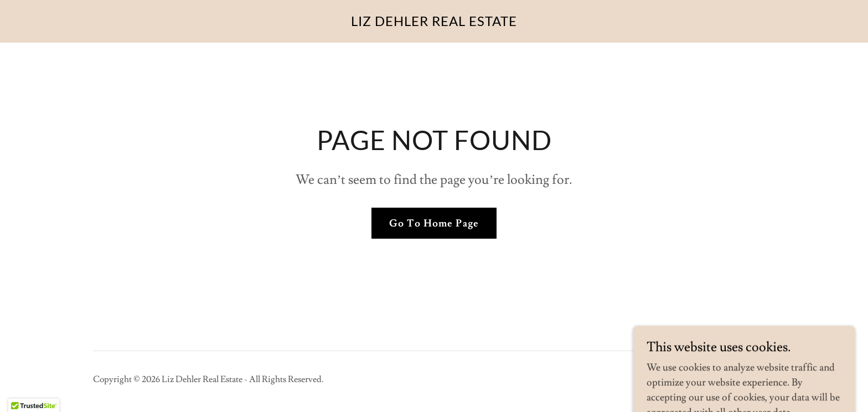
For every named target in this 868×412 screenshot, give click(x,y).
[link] (434, 23)
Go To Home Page (434, 223)
